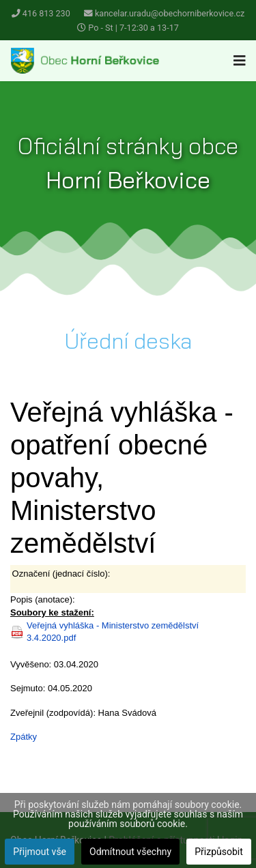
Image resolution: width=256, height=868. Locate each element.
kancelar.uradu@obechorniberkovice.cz (170, 13)
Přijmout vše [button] (40, 852)
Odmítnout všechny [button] (130, 852)
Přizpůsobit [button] (219, 852)
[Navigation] (240, 61)
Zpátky (24, 737)
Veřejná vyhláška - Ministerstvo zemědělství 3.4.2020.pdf (113, 632)
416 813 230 (46, 13)
